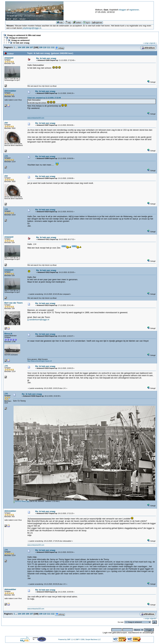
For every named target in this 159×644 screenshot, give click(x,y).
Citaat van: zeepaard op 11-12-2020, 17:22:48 (44, 98)
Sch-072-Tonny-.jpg (21, 501)
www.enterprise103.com (36, 118)
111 (49, 47)
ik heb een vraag (21, 43)
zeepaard (9, 58)
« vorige (146, 43)
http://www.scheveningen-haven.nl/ (40, 361)
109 (41, 47)
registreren (134, 10)
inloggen (122, 10)
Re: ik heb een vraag (46, 58)
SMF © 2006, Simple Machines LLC (88, 640)
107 (31, 47)
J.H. (6, 156)
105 (23, 47)
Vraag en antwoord (18, 38)
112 (53, 47)
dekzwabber (10, 91)
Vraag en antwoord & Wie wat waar (24, 35)
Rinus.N (8, 334)
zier (6, 123)
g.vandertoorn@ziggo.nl (38, 320)
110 (45, 47)
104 (19, 47)
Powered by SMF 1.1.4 (66, 640)
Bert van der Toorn (13, 303)
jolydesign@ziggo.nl (32, 28)
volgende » (153, 43)
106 (27, 47)
